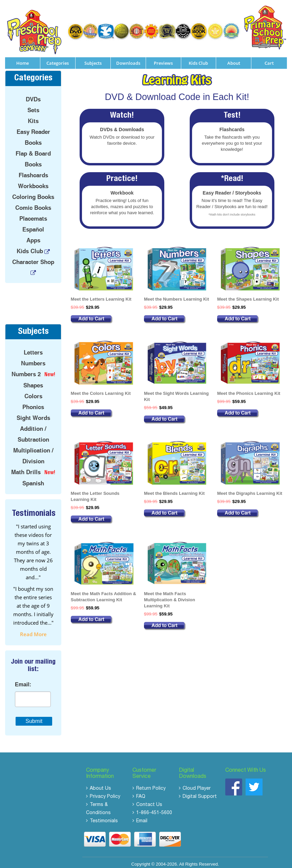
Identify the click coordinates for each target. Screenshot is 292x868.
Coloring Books (33, 193)
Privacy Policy (105, 793)
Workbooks (33, 182)
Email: (23, 681)
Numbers (33, 359)
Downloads (128, 59)
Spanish (33, 479)
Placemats (33, 215)
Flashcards (33, 171)
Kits (33, 117)
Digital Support (200, 793)
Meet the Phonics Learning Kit (249, 389)
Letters (33, 348)
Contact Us (149, 801)
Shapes (33, 381)
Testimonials (104, 817)
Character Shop (33, 258)
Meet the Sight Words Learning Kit (176, 392)
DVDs (33, 95)
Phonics (33, 403)
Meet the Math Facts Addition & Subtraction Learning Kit (103, 593)
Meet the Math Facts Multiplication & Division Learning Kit (170, 596)
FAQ (141, 793)
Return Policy (151, 785)
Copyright (141, 860)
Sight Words (33, 414)
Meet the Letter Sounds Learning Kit (95, 492)
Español (33, 225)
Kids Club (198, 59)
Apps (33, 236)
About (234, 59)
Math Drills (26, 468)
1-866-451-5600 (154, 809)
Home (23, 59)
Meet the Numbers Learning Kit (176, 295)
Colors (33, 392)
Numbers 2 (26, 370)
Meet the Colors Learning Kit (101, 389)
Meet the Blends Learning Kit (174, 489)
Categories (58, 59)
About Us (100, 785)
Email (142, 817)
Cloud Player (197, 785)
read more (33, 630)
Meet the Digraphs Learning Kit (250, 489)
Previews (163, 59)
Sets (33, 106)
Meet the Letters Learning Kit (101, 295)
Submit (34, 717)
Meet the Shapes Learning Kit (248, 295)
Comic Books (33, 204)
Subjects (93, 59)
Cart (269, 59)
